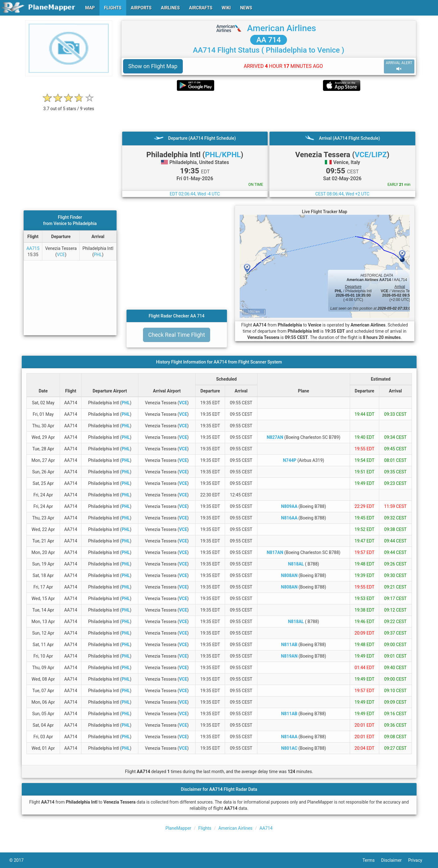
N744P (290, 460)
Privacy (418, 860)
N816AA (289, 518)
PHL (98, 255)
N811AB (289, 645)
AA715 (33, 248)
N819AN (289, 656)
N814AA (289, 737)
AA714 (266, 828)
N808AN (289, 575)
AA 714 (269, 40)
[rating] (69, 105)
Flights (205, 828)
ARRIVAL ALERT (399, 66)
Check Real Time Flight (177, 335)
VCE (61, 255)
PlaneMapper (178, 828)
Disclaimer (395, 860)
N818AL (296, 564)
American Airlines (282, 28)
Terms (372, 860)
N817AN (275, 552)
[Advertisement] (269, 111)
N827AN (275, 437)
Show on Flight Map (153, 66)
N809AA (289, 506)
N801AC (289, 748)
